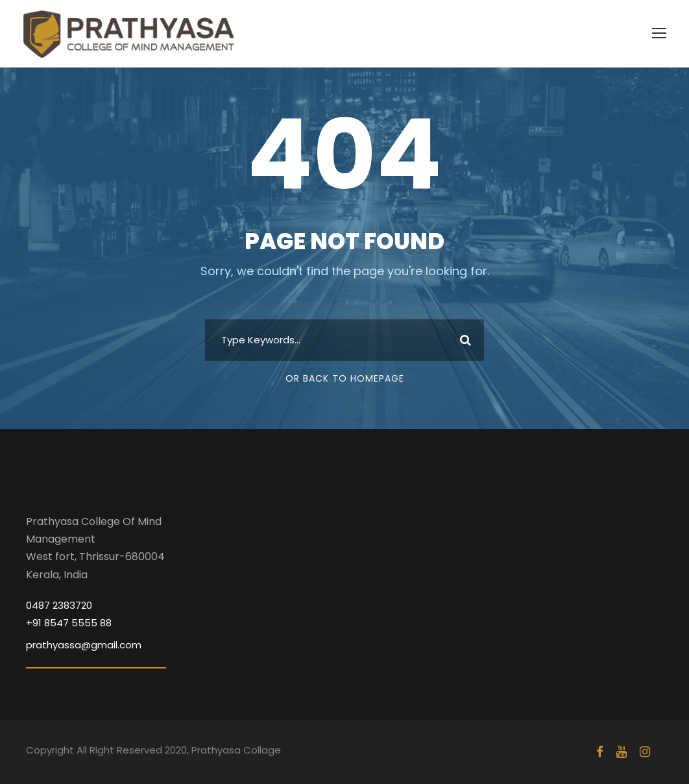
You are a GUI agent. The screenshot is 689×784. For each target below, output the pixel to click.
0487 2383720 (59, 605)
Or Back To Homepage (345, 378)
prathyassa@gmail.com (84, 645)
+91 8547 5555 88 (69, 623)
